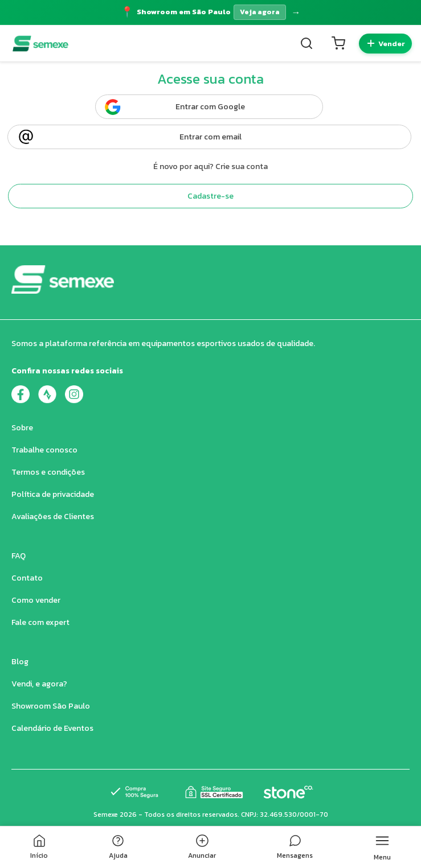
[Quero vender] (385, 44)
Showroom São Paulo (51, 706)
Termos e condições (48, 472)
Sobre (22, 428)
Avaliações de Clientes (53, 517)
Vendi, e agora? (39, 684)
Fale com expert (40, 622)
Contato (27, 578)
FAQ (19, 556)
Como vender (36, 600)
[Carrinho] (338, 43)
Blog (20, 662)
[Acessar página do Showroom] (210, 12)
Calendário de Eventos (52, 728)
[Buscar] (306, 43)
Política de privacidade (53, 494)
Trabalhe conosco (44, 450)
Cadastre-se (210, 196)
